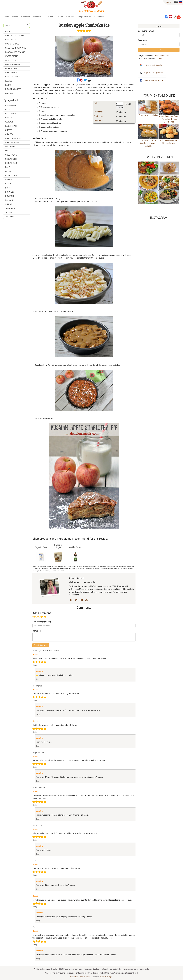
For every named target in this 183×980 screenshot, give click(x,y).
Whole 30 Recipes (14, 60)
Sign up (162, 58)
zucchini (9, 217)
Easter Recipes (13, 77)
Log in (169, 2)
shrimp (9, 204)
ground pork (12, 163)
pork (8, 188)
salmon (9, 200)
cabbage (9, 122)
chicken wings (12, 143)
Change (120, 107)
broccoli (10, 118)
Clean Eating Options (16, 48)
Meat (8, 31)
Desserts (37, 17)
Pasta (8, 85)
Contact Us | (75, 977)
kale (7, 167)
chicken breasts (13, 138)
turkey (9, 212)
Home (6, 17)
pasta (8, 184)
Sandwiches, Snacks (15, 52)
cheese (9, 130)
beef (7, 109)
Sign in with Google (154, 65)
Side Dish (70, 17)
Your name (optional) (42, 622)
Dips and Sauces (13, 89)
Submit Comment (41, 645)
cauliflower (11, 126)
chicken (9, 134)
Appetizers (99, 17)
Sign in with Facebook (154, 80)
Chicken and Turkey (15, 36)
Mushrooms (11, 69)
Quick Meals (11, 73)
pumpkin (9, 196)
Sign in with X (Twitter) (154, 73)
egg (7, 151)
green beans (11, 155)
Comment (37, 631)
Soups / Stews (84, 17)
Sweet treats (12, 56)
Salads (60, 17)
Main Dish (49, 17)
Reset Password (162, 56)
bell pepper (11, 114)
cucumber (10, 147)
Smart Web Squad (107, 977)
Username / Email (146, 31)
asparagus (11, 105)
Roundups (10, 93)
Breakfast (26, 17)
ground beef (11, 159)
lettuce (9, 171)
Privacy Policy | (86, 977)
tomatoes (10, 208)
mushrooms (11, 175)
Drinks (15, 17)
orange (9, 180)
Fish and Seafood (14, 65)
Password (143, 40)
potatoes (10, 192)
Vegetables (11, 40)
